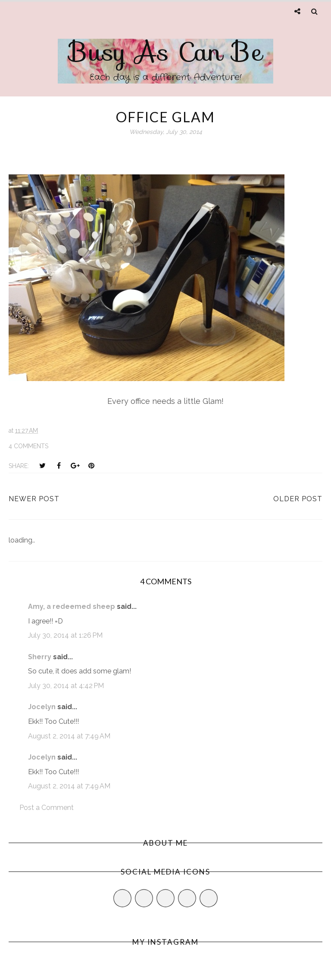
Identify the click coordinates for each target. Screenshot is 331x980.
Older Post (298, 499)
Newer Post (34, 499)
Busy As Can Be (166, 52)
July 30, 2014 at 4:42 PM (66, 686)
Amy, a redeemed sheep (72, 606)
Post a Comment (47, 808)
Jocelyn (42, 707)
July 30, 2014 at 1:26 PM (65, 635)
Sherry (40, 657)
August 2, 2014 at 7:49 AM (69, 736)
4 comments (28, 446)
